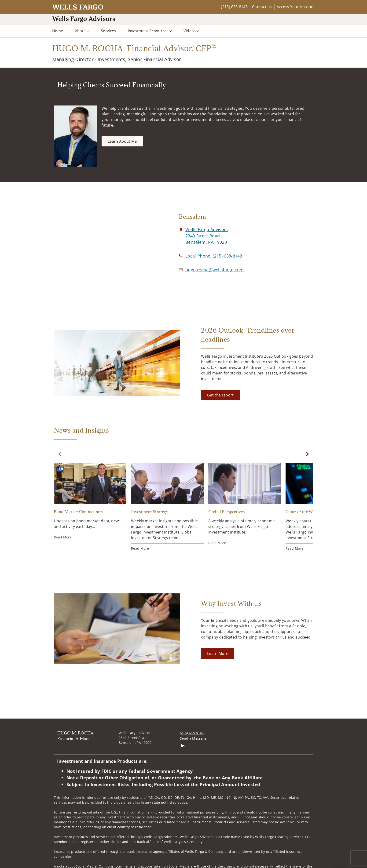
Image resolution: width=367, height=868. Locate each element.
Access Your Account (296, 7)
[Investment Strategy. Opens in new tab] (167, 507)
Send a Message (193, 738)
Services (108, 31)
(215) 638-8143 (234, 7)
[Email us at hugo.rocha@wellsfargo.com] (215, 270)
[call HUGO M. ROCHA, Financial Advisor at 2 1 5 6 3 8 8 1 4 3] (214, 256)
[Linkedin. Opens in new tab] (183, 746)
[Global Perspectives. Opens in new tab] (245, 504)
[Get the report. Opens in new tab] (220, 395)
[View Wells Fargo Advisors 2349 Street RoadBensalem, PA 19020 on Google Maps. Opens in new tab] (207, 236)
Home (58, 31)
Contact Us (262, 7)
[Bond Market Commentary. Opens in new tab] (90, 501)
